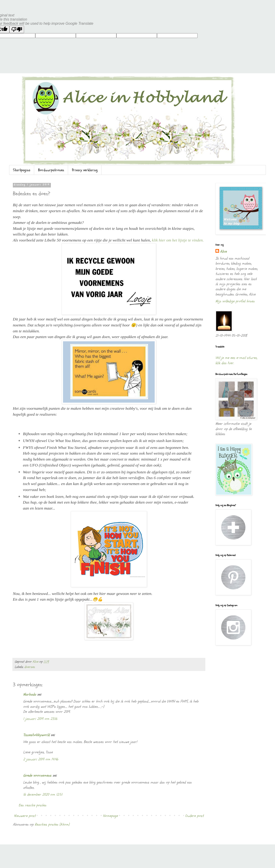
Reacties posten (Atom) (52, 825)
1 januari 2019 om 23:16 (40, 719)
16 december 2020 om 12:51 (43, 795)
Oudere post (194, 816)
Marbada (30, 694)
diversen (30, 667)
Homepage (110, 816)
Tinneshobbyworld (36, 735)
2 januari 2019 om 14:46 (41, 759)
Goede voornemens (37, 776)
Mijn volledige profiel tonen (235, 301)
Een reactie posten (32, 805)
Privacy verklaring (85, 170)
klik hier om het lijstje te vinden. (178, 240)
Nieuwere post (25, 816)
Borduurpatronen (51, 170)
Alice (223, 252)
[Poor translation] (17, 29)
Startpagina (22, 170)
